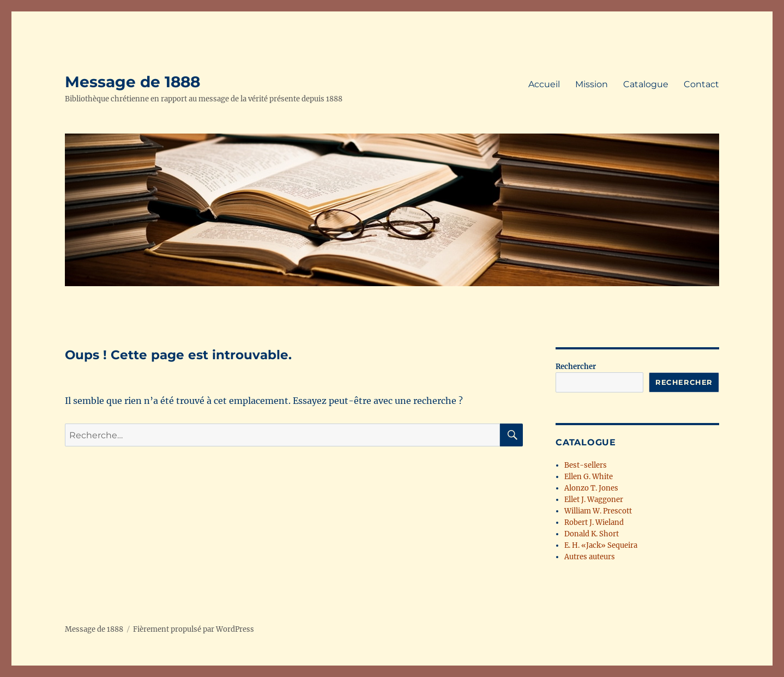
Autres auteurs (590, 557)
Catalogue (646, 84)
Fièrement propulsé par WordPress (194, 629)
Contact (701, 84)
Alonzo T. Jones (591, 488)
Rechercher (576, 367)
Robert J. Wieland (594, 522)
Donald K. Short (592, 534)
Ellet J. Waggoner (594, 500)
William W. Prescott (598, 511)
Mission (592, 84)
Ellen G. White (589, 477)
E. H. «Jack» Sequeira (601, 545)
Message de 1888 (132, 82)
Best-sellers (586, 465)
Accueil (544, 84)
